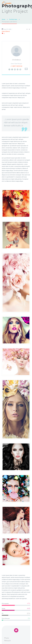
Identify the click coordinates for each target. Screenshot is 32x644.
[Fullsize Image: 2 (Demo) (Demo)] (16, 235)
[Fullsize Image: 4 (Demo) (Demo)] (16, 362)
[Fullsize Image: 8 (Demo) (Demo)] (16, 488)
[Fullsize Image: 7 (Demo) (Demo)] (16, 457)
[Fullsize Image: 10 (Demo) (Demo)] (16, 552)
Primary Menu (21, 3)
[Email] (26, 69)
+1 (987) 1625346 (16, 66)
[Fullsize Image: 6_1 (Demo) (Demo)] (16, 409)
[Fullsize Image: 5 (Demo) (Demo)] (16, 330)
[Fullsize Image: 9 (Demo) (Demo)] (16, 520)
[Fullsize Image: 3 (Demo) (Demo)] (16, 283)
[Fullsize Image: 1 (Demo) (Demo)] (16, 203)
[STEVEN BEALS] (16, 58)
